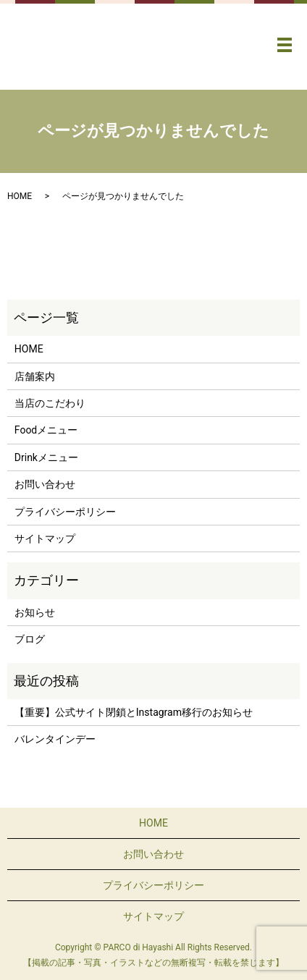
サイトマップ (45, 538)
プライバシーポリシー (65, 512)
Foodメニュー (46, 430)
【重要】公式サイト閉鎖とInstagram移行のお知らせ (134, 712)
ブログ (30, 639)
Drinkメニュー (46, 457)
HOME (20, 196)
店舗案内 (35, 376)
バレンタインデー (55, 739)
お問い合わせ (45, 484)
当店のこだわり (50, 403)
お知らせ (35, 612)
